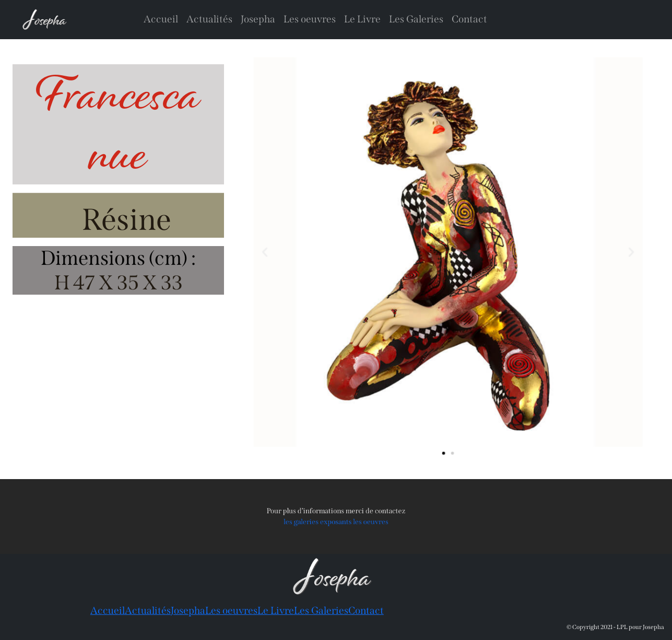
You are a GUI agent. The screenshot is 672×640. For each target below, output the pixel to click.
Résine (127, 220)
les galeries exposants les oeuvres (336, 521)
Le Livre (362, 19)
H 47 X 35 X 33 (119, 283)
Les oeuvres (310, 19)
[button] (273, 252)
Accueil (161, 19)
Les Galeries (416, 19)
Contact (469, 19)
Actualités (209, 19)
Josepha (258, 19)
